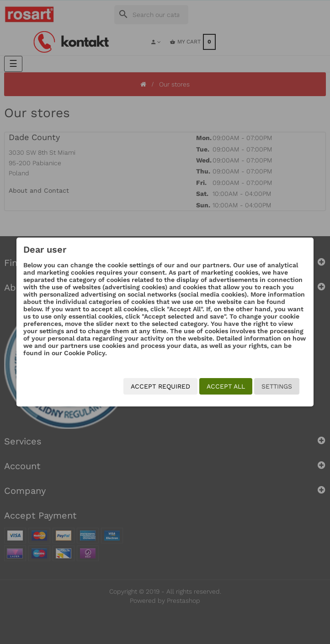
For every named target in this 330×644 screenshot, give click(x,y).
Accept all (226, 386)
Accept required (160, 386)
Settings (277, 386)
